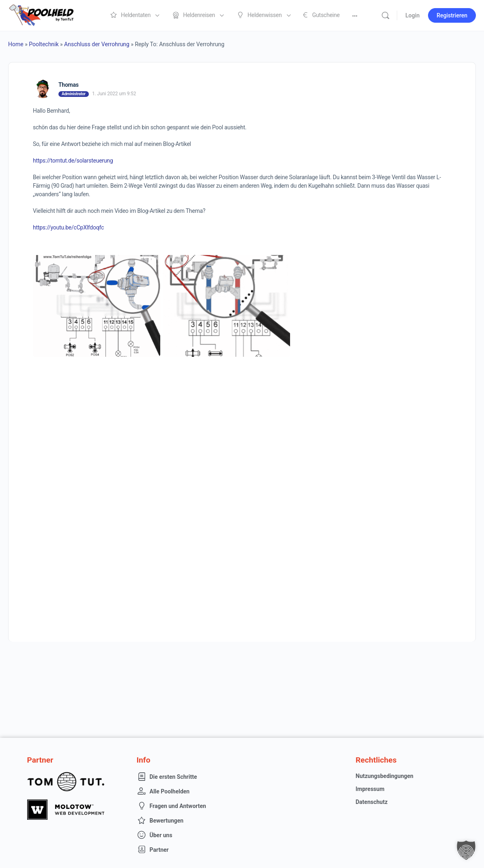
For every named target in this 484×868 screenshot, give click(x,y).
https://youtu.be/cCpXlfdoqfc (68, 227)
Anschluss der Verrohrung (97, 44)
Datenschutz (372, 802)
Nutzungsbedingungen (385, 776)
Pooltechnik (44, 44)
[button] (466, 850)
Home (16, 44)
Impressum (370, 789)
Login (412, 15)
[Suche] (385, 15)
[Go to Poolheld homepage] (49, 15)
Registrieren (452, 15)
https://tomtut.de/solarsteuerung (73, 161)
